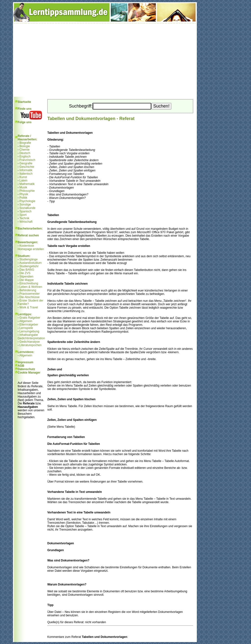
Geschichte (27, 167)
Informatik (26, 170)
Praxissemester (30, 294)
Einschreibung (29, 283)
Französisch (27, 160)
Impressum (25, 362)
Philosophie (27, 191)
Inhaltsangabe (29, 335)
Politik (23, 198)
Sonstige (25, 205)
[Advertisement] (105, 60)
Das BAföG (27, 270)
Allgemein (26, 321)
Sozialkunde (27, 208)
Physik (24, 194)
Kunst (23, 177)
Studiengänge (28, 259)
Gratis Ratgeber (30, 318)
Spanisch (25, 211)
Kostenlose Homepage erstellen (31, 247)
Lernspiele (26, 328)
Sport (23, 215)
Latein (23, 181)
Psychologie (27, 201)
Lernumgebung (29, 331)
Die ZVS (25, 273)
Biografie (25, 143)
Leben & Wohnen (31, 287)
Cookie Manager (29, 373)
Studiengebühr (29, 266)
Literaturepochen (30, 345)
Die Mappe (26, 280)
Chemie (24, 150)
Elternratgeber (29, 325)
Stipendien (26, 277)
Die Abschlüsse (29, 297)
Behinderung (28, 290)
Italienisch (26, 174)
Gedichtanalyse (30, 342)
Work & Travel (29, 307)
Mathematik (27, 184)
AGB (21, 366)
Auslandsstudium (31, 263)
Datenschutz (26, 369)
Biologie (25, 146)
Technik (24, 218)
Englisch (25, 157)
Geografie (26, 163)
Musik (23, 187)
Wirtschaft (26, 222)
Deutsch (25, 153)
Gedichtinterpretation (31, 338)
